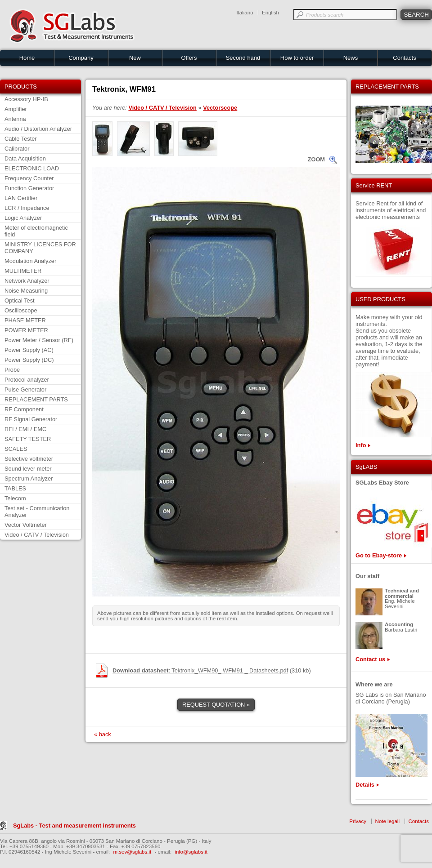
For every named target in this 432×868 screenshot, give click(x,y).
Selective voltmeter (29, 459)
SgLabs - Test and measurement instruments (74, 826)
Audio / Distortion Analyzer (38, 129)
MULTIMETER (23, 271)
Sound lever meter (28, 469)
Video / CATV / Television (37, 535)
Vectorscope (220, 108)
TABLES (15, 488)
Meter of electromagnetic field (36, 231)
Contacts (404, 58)
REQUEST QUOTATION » (216, 705)
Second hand (243, 58)
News (351, 58)
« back (103, 734)
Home (27, 58)
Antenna (15, 119)
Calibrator (17, 149)
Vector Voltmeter (26, 525)
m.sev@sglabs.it (133, 852)
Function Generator (29, 188)
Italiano (245, 13)
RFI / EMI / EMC (25, 429)
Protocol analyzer (27, 380)
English (270, 13)
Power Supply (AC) (29, 350)
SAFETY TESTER (28, 439)
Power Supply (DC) (29, 360)
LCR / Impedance (27, 208)
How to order (297, 58)
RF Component (24, 409)
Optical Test (20, 300)
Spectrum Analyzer (29, 479)
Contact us (370, 659)
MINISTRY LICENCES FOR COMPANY (40, 248)
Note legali (387, 821)
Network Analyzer (27, 281)
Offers (189, 58)
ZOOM (316, 159)
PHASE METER (25, 320)
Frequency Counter (29, 178)
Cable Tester (21, 139)
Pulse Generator (25, 389)
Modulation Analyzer (30, 261)
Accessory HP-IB (26, 99)
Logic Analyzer (23, 218)
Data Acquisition (25, 158)
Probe (12, 370)
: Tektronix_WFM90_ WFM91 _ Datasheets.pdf (200, 670)
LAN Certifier (21, 198)
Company (81, 58)
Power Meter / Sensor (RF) (39, 340)
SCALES (16, 449)
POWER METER (26, 330)
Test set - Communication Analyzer (37, 512)
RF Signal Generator (31, 419)
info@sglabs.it (191, 852)
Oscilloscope (21, 310)
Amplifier (16, 109)
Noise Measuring (26, 291)
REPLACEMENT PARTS (36, 399)
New (135, 58)
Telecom (15, 498)
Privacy (358, 821)
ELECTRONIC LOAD (32, 168)
